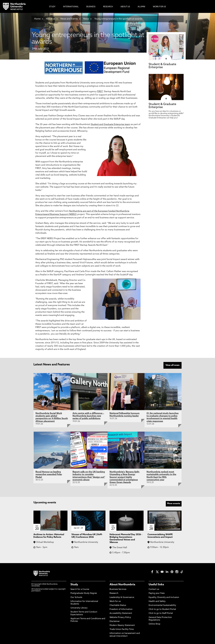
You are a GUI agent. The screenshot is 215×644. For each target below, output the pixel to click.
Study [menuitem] (52, 7)
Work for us (115, 601)
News (86, 19)
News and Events (69, 19)
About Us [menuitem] (125, 7)
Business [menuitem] (91, 7)
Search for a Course (80, 589)
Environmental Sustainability (162, 605)
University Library (79, 608)
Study (74, 584)
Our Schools (76, 597)
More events (174, 503)
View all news (172, 365)
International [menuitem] (71, 7)
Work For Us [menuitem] (159, 7)
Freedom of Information (121, 609)
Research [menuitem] (108, 7)
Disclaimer (115, 621)
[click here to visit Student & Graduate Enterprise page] (166, 59)
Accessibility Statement (121, 613)
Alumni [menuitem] (141, 7)
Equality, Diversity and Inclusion (164, 597)
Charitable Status (118, 605)
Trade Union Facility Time (122, 629)
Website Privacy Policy (120, 617)
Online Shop (154, 624)
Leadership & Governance (122, 597)
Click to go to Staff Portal (161, 613)
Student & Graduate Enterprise (162, 66)
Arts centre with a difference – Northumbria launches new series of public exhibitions (88, 416)
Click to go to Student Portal (162, 609)
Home (37, 19)
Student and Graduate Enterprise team (110, 124)
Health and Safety (157, 601)
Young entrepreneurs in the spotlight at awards (118, 19)
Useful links (156, 584)
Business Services (118, 589)
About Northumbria (122, 584)
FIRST (100, 92)
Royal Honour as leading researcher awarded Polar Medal (49, 474)
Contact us (154, 589)
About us (51, 19)
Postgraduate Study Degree (84, 593)
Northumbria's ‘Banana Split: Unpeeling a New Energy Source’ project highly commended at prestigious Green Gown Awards (125, 477)
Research (114, 593)
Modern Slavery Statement (122, 625)
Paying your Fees (157, 593)
